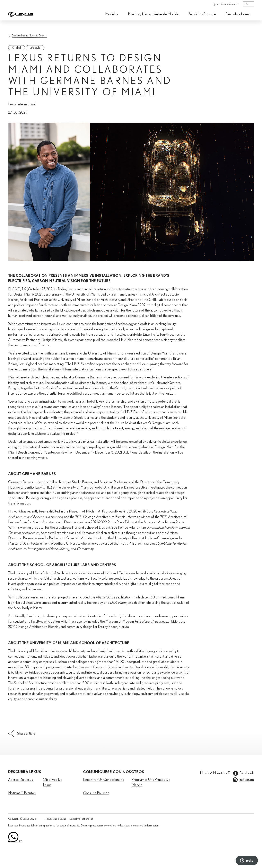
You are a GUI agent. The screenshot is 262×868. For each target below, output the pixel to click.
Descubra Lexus (238, 14)
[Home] (21, 4)
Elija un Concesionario (225, 4)
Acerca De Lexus (21, 780)
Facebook (247, 773)
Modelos (112, 14)
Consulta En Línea (96, 793)
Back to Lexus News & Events (29, 36)
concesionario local (115, 826)
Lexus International (80, 819)
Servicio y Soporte (202, 14)
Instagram (247, 780)
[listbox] (248, 4)
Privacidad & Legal (56, 819)
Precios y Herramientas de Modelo (154, 14)
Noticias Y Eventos (22, 793)
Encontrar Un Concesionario (104, 780)
